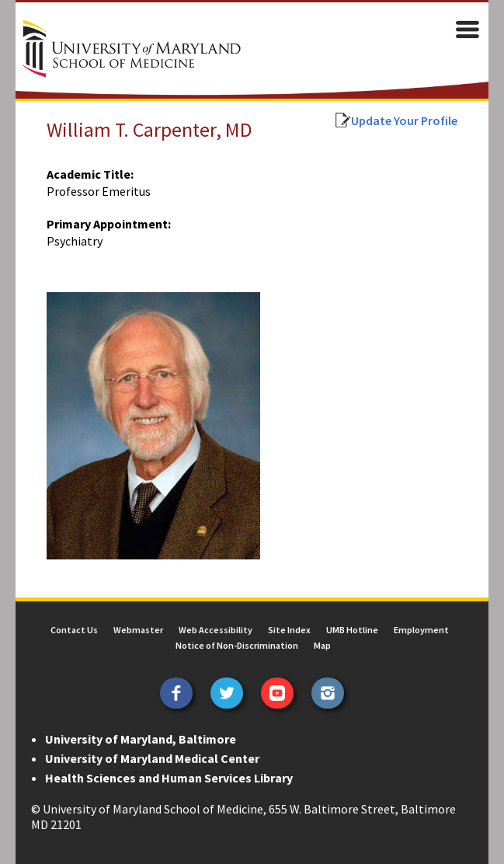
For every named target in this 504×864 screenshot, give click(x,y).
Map (322, 645)
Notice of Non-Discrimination (237, 645)
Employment (421, 630)
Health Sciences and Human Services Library (169, 778)
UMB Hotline (352, 630)
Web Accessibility (216, 630)
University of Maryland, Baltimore (141, 739)
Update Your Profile (404, 120)
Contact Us (74, 630)
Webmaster (138, 630)
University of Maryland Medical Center (152, 758)
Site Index (289, 630)
